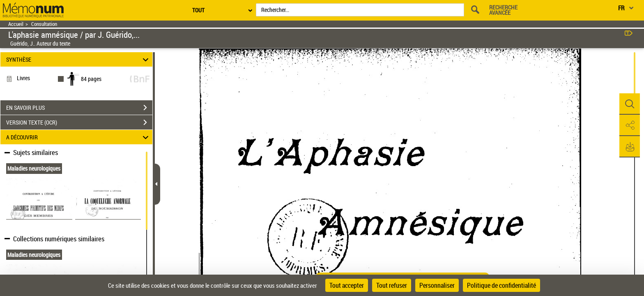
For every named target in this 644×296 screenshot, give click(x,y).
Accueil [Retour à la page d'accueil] (16, 24)
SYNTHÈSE (79, 59)
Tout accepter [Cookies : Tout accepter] (347, 285)
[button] (630, 104)
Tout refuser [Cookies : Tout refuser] (392, 285)
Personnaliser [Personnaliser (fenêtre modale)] (437, 285)
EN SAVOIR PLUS (79, 108)
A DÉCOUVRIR (79, 137)
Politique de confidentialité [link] (501, 285)
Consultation (44, 24)
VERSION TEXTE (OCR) (79, 123)
